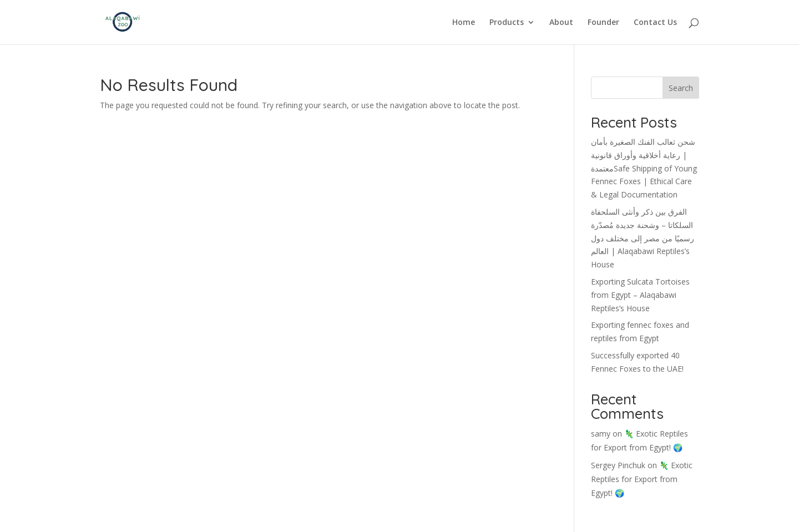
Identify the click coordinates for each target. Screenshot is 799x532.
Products (507, 23)
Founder (603, 23)
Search (681, 88)
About (561, 23)
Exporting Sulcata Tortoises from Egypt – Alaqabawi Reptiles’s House (640, 295)
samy (601, 434)
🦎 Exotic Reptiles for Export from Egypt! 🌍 (642, 479)
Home (464, 23)
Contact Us (655, 23)
